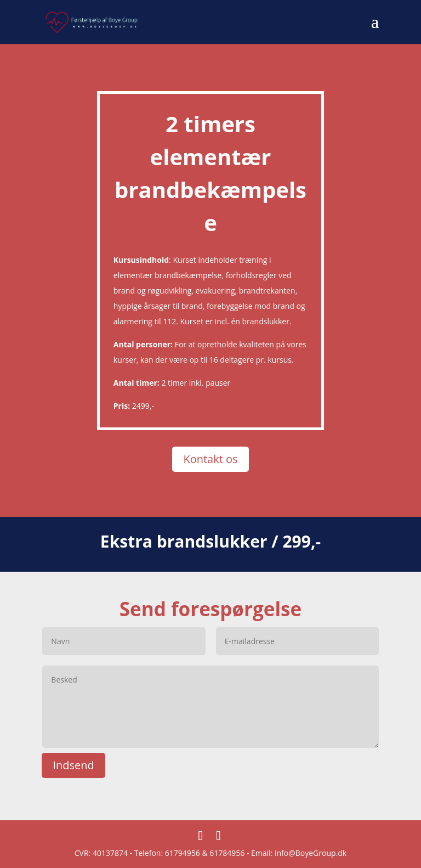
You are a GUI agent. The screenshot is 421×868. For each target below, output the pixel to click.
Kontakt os (210, 459)
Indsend (73, 765)
